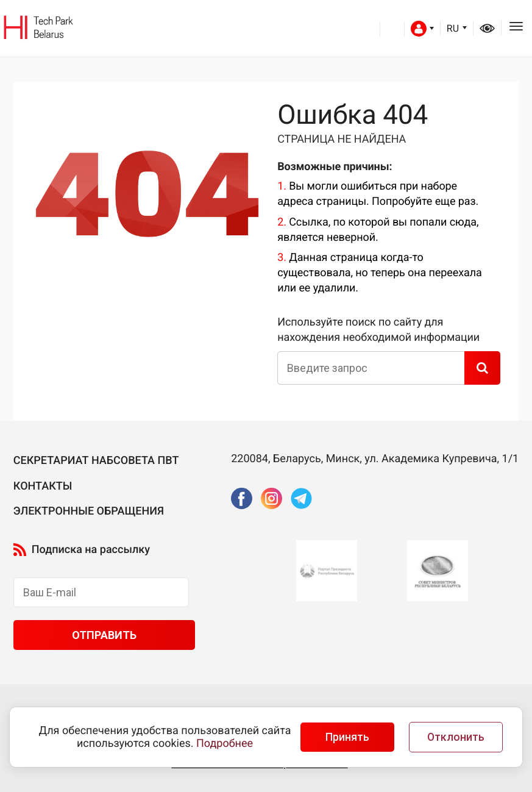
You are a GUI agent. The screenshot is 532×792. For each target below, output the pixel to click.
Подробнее (225, 744)
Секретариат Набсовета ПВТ (96, 461)
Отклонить (456, 737)
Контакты (43, 486)
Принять (347, 737)
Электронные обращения (89, 511)
